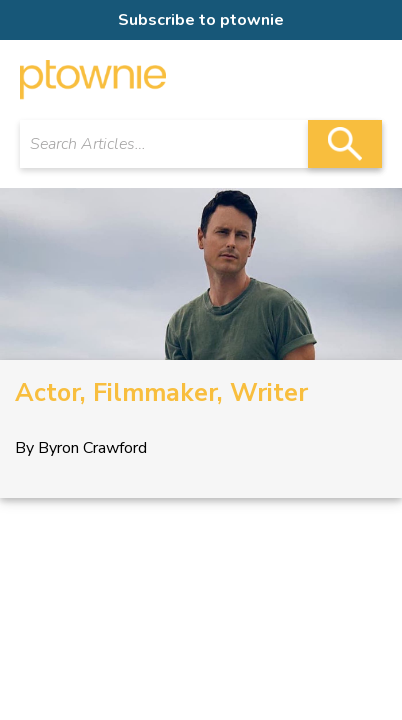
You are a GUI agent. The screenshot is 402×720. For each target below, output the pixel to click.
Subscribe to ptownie (201, 20)
